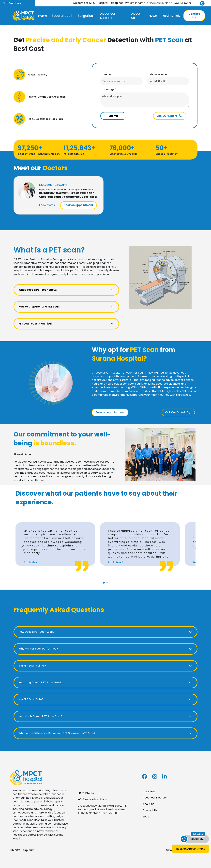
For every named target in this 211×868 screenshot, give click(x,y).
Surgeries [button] (85, 16)
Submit (113, 116)
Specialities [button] (61, 16)
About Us (136, 16)
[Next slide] (194, 548)
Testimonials (171, 16)
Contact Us (150, 810)
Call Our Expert (169, 116)
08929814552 (86, 793)
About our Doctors (108, 16)
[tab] (104, 583)
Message (110, 89)
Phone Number (160, 75)
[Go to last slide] (22, 548)
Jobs (146, 817)
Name (108, 75)
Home (43, 16)
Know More (47, 205)
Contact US (194, 16)
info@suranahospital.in (92, 799)
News (153, 16)
